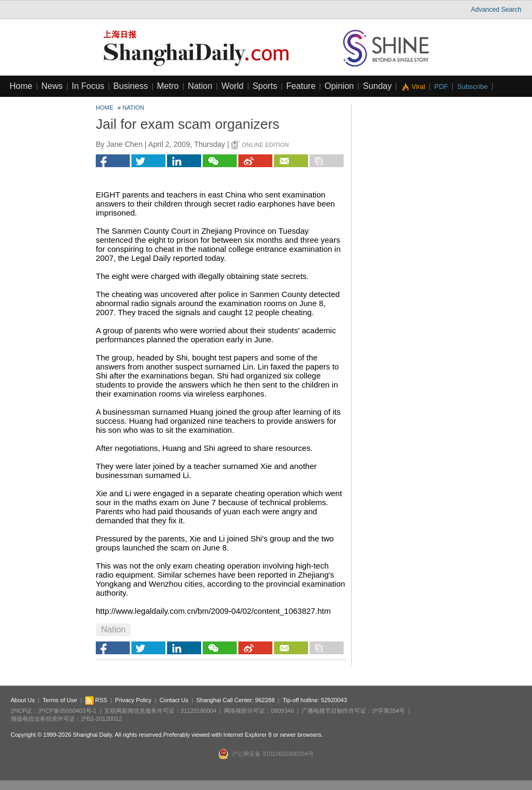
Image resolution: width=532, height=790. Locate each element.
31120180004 (198, 711)
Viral (418, 87)
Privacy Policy (133, 700)
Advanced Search (496, 10)
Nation (200, 86)
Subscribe (472, 87)
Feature (301, 86)
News (52, 86)
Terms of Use (60, 700)
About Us (23, 700)
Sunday (377, 86)
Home (21, 86)
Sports (265, 86)
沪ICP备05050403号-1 (67, 711)
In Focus (88, 86)
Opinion (339, 86)
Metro (168, 86)
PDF (441, 87)
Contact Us (174, 700)
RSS (96, 700)
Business (131, 86)
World (232, 86)
